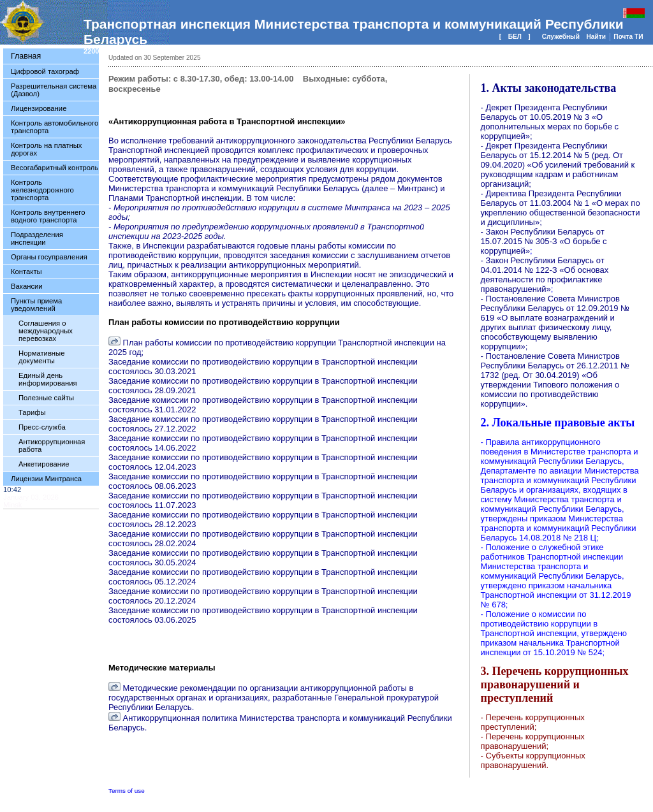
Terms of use (127, 791)
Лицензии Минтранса (46, 479)
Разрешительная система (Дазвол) (54, 90)
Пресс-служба (42, 427)
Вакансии (27, 286)
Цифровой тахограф (45, 71)
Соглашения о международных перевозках (46, 331)
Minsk (12, 505)
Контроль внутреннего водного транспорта (48, 216)
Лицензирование (39, 108)
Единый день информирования (48, 379)
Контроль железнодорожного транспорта (42, 190)
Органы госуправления (49, 257)
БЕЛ (515, 37)
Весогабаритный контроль (55, 168)
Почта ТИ (628, 37)
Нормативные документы (41, 357)
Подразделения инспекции (37, 238)
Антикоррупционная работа (52, 446)
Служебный (562, 37)
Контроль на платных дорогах (46, 149)
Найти (597, 37)
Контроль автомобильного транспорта (55, 127)
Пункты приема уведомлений (36, 305)
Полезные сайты (46, 398)
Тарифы (32, 412)
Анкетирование (44, 464)
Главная (26, 56)
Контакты (26, 272)
